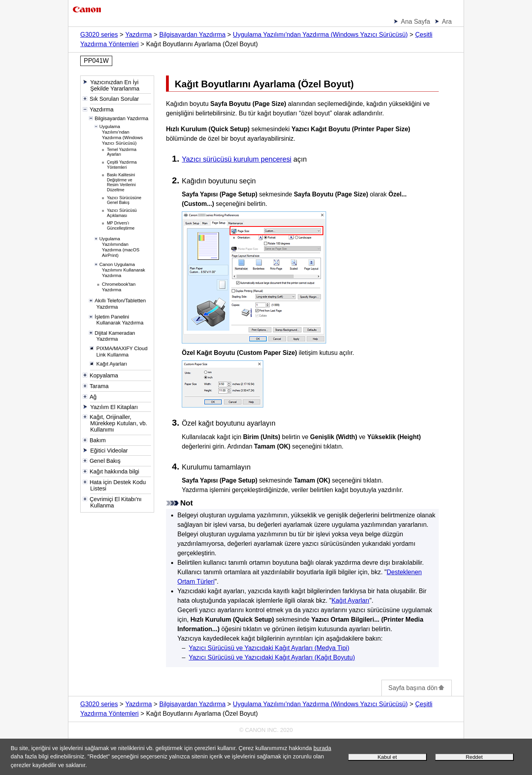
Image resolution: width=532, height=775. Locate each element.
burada (322, 748)
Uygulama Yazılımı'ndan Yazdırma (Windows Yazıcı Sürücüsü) (320, 35)
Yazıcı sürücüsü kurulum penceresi (237, 159)
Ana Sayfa (415, 22)
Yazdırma (139, 35)
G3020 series (99, 35)
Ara (447, 22)
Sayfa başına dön (417, 688)
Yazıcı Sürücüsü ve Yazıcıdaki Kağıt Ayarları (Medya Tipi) (269, 648)
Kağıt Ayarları (351, 601)
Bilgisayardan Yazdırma (192, 35)
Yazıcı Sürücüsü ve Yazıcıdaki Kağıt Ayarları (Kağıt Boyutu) (272, 657)
